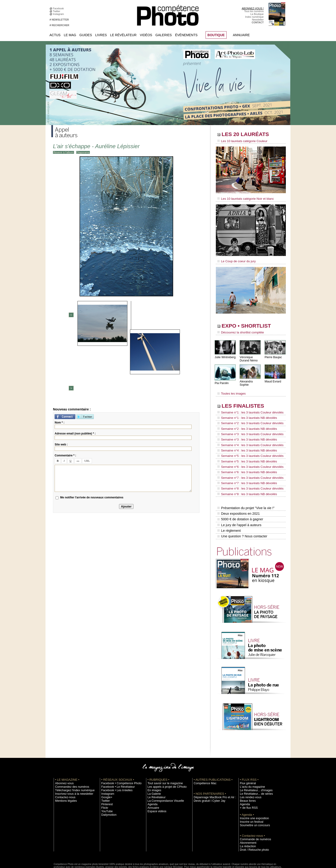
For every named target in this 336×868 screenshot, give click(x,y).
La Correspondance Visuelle (163, 775)
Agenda (152, 779)
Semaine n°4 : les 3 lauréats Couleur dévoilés (248, 434)
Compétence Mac (203, 758)
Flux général (247, 758)
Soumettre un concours (253, 800)
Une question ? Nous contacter (242, 511)
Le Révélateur (123, 35)
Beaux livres (247, 775)
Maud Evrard (273, 379)
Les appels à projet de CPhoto (164, 761)
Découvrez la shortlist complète (239, 330)
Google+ (106, 772)
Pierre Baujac (273, 354)
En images (153, 765)
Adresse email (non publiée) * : (75, 360)
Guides (86, 35)
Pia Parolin (221, 380)
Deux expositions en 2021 (238, 492)
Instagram (59, 14)
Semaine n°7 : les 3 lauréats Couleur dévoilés (248, 460)
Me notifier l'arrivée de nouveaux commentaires (92, 425)
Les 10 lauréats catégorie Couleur (240, 141)
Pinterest (106, 779)
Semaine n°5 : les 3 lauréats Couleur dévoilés (248, 443)
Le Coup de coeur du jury (235, 259)
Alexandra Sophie (251, 379)
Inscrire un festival (250, 796)
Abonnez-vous (63, 758)
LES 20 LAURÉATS (249, 135)
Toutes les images (230, 389)
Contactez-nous (64, 772)
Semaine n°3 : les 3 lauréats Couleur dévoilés (248, 425)
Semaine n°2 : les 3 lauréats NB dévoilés (245, 420)
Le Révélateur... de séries (254, 768)
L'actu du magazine (251, 761)
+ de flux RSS (247, 782)
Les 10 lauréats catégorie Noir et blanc (243, 198)
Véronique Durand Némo (248, 356)
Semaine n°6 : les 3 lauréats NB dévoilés (245, 456)
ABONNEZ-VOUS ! (253, 8)
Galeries (164, 35)
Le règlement (229, 506)
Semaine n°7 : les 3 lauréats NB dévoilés (245, 465)
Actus (55, 35)
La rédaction (247, 821)
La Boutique (257, 14)
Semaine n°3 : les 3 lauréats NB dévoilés (245, 429)
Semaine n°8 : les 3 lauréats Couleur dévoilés (248, 469)
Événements (186, 35)
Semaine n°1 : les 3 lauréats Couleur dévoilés (248, 407)
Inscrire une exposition (252, 793)
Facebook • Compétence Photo (119, 758)
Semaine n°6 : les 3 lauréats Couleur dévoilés (248, 451)
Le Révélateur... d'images (254, 765)
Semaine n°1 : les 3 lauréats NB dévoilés (245, 412)
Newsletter (258, 20)
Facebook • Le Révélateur (116, 761)
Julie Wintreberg (225, 354)
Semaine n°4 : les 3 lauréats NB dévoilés (245, 438)
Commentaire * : (65, 382)
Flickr (104, 782)
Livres (101, 35)
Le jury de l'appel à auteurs (239, 501)
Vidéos (146, 35)
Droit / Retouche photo (252, 824)
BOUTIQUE (216, 35)
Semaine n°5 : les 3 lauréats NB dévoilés (245, 447)
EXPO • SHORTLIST (250, 324)
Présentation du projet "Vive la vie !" (245, 487)
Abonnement (247, 817)
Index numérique (254, 17)
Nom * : (59, 350)
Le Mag (70, 35)
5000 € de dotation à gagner (240, 497)
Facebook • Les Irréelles (115, 765)
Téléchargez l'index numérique (72, 765)
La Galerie (153, 768)
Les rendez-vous (249, 772)
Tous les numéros (254, 11)
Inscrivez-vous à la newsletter (71, 768)
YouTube (106, 786)
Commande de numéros (253, 814)
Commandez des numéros (70, 761)
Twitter (57, 11)
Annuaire (241, 35)
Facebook (59, 8)
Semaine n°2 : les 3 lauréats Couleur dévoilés (248, 416)
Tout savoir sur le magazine (163, 758)
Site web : (61, 371)
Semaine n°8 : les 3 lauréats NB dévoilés (245, 474)
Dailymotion (108, 789)
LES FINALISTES (246, 401)
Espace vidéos (156, 786)
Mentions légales (64, 775)
